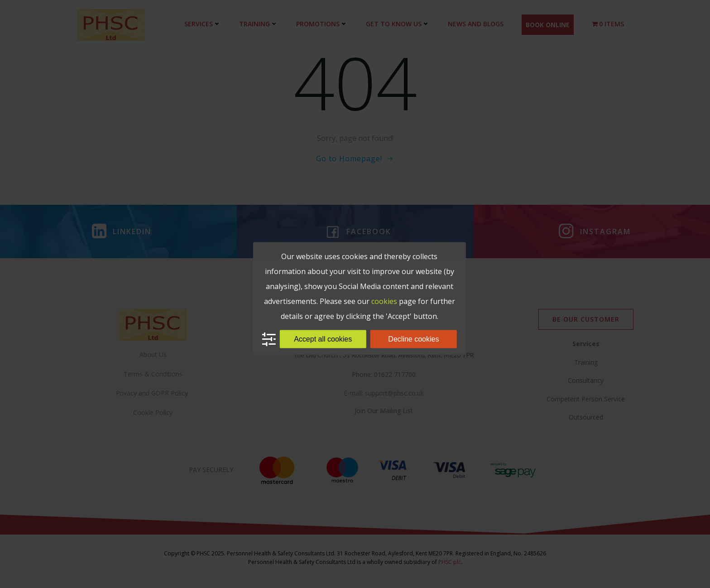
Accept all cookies (323, 339)
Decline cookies (413, 339)
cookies (384, 301)
